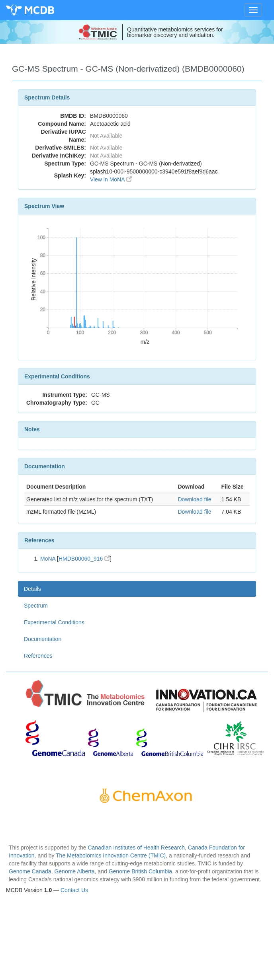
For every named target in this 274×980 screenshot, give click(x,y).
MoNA (48, 559)
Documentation (43, 639)
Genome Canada (30, 871)
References (38, 656)
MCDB (39, 10)
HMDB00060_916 (84, 559)
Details (32, 589)
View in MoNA (111, 179)
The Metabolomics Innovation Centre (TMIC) (111, 855)
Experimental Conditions (54, 622)
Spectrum (36, 606)
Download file (194, 499)
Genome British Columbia (141, 871)
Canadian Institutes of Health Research (136, 848)
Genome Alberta (74, 871)
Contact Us (74, 890)
